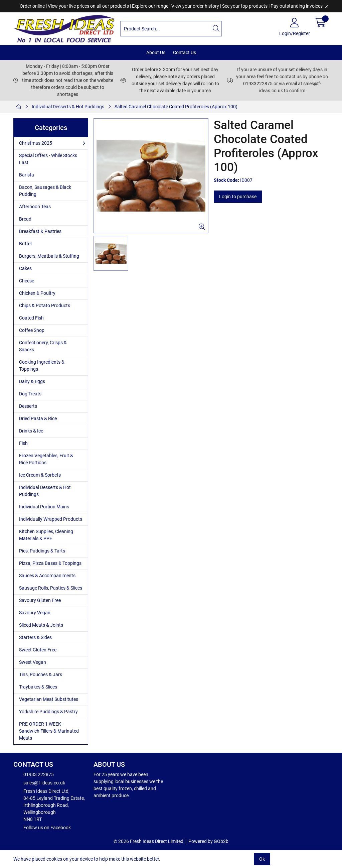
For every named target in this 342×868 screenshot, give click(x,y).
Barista (27, 175)
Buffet (26, 244)
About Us (156, 52)
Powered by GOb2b (208, 841)
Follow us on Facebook (42, 827)
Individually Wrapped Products (51, 519)
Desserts (28, 406)
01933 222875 (34, 774)
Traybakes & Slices (38, 687)
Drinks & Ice (31, 431)
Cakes (25, 268)
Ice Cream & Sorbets (40, 475)
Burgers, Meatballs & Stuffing (49, 256)
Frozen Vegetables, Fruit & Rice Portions (46, 459)
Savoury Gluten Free (40, 600)
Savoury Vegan (35, 613)
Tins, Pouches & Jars (41, 674)
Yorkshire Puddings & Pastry (48, 712)
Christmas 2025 (36, 143)
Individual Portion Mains (44, 507)
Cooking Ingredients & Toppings (42, 365)
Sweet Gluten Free (38, 650)
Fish (23, 443)
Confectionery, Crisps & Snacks (43, 346)
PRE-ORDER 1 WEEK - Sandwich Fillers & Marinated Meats (49, 731)
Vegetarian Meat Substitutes (49, 699)
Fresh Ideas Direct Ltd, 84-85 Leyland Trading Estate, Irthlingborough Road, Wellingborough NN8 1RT (49, 805)
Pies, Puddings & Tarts (42, 551)
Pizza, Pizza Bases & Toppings (50, 563)
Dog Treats (30, 394)
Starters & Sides (35, 637)
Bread (25, 219)
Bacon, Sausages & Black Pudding (45, 191)
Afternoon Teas (35, 207)
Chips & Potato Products (45, 305)
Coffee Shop (32, 330)
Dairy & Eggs (32, 381)
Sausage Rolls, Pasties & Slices (51, 588)
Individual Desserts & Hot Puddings (68, 107)
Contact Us (185, 52)
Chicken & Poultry (37, 293)
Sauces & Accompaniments (47, 576)
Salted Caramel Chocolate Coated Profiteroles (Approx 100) (176, 107)
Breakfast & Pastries (40, 231)
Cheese (27, 281)
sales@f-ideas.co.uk (39, 782)
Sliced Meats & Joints (41, 625)
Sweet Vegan (33, 662)
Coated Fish (31, 318)
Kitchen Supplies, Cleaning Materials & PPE (46, 535)
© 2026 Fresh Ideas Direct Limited (148, 841)
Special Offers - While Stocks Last (48, 159)
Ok (262, 859)
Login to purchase (238, 197)
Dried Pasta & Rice (38, 418)
